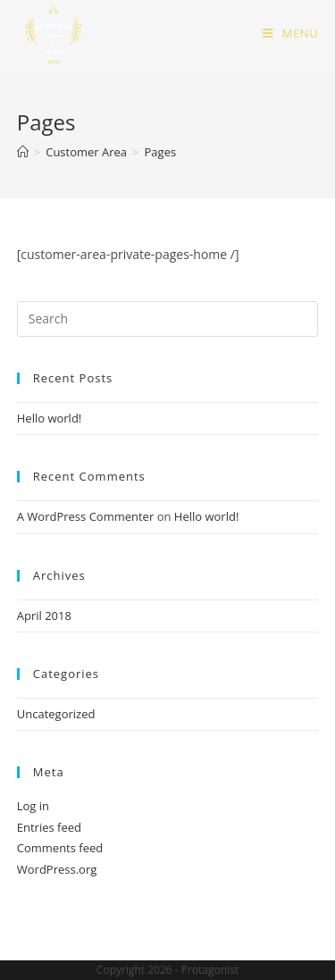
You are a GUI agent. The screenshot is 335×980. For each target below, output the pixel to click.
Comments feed (60, 848)
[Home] (23, 152)
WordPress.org (57, 869)
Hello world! (50, 418)
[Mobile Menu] (290, 33)
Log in (33, 806)
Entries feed (49, 827)
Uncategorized (56, 714)
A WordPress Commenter (86, 516)
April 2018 (44, 616)
